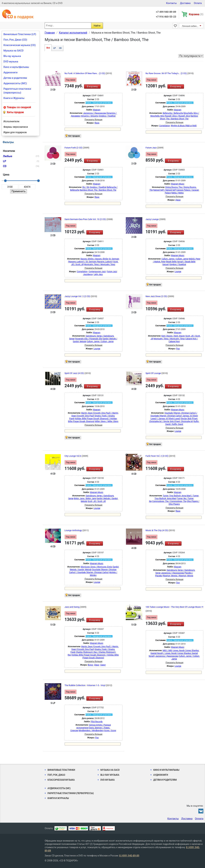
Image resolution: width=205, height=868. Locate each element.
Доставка (185, 3)
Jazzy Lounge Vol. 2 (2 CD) (78, 296)
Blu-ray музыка (12, 56)
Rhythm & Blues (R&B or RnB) (184, 126)
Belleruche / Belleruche (173, 113)
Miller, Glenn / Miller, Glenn (107, 421)
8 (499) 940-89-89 (129, 856)
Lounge (178, 272)
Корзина (196, 14)
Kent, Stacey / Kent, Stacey (173, 336)
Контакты (171, 3)
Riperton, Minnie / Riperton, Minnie (178, 576)
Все (48, 48)
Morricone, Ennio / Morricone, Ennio (96, 567)
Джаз (178, 200)
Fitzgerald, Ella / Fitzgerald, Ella (88, 339)
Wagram (97, 110)
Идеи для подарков (15, 132)
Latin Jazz (98, 274)
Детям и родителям (15, 78)
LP (54, 48)
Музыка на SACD (13, 51)
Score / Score (110, 731)
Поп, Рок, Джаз (56, 775)
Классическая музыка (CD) (20, 45)
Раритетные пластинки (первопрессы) (17, 91)
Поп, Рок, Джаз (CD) (15, 40)
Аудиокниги (11, 72)
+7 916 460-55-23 (166, 17)
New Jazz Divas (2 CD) (157, 296)
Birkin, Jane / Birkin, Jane (85, 499)
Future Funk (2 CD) (74, 148)
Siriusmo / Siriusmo (90, 116)
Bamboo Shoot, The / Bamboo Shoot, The (98, 190)
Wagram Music (178, 184)
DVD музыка (11, 62)
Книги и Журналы (14, 98)
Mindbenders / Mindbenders (91, 731)
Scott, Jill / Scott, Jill (97, 501)
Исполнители (11, 121)
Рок (97, 738)
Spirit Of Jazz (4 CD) (74, 373)
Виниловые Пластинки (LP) (20, 34)
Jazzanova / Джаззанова (95, 113)
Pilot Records (97, 722)
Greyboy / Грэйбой (107, 116)
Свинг (103, 665)
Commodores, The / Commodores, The (169, 501)
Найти (97, 26)
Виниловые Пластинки (61, 770)
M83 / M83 (168, 651)
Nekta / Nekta (177, 193)
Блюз (91, 665)
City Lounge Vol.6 (73, 456)
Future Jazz (151, 148)
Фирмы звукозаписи (16, 127)
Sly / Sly (86, 187)
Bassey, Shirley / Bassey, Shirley (94, 259)
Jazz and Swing (72, 607)
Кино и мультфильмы (16, 67)
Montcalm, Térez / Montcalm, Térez (100, 264)
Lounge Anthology (73, 530)
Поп (178, 583)
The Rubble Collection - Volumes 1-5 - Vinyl (85, 685)
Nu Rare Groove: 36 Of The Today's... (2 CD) (166, 73)
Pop (178, 349)
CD (60, 48)
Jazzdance (88, 274)
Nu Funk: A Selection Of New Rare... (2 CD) (85, 73)
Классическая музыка (61, 780)
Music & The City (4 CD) (157, 530)
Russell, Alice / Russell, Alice (177, 116)
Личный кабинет (190, 26)
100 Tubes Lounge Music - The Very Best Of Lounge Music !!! (174, 607)
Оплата (198, 3)
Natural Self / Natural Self (164, 190)
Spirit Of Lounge (154, 373)
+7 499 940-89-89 (166, 12)
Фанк (97, 123)
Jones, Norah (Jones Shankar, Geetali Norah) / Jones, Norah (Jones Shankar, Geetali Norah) (174, 653)
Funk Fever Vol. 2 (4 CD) (157, 456)
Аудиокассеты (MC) (15, 83)
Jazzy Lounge (152, 219)
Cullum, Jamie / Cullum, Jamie (175, 259)
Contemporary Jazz (97, 272)
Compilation (165, 126)
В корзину (92, 87)
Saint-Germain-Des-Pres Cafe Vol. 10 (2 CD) (85, 219)
